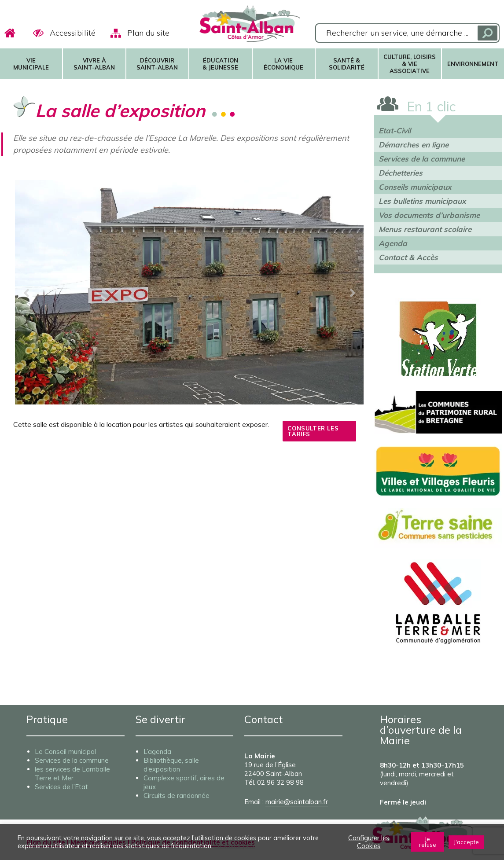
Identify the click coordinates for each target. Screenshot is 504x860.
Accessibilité (73, 33)
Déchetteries (401, 173)
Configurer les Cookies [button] (369, 842)
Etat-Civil (395, 130)
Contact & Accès (408, 257)
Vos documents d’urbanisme (429, 215)
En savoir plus (235, 846)
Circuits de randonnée (177, 796)
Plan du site (148, 33)
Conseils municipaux (415, 187)
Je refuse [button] (428, 842)
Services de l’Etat (61, 787)
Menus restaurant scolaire (425, 229)
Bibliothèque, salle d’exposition (171, 765)
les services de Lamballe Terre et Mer (72, 774)
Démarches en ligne (414, 145)
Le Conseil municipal (65, 752)
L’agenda (157, 752)
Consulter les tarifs (313, 439)
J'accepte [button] (466, 842)
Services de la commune (422, 159)
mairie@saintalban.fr (297, 802)
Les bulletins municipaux (422, 201)
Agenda (393, 243)
